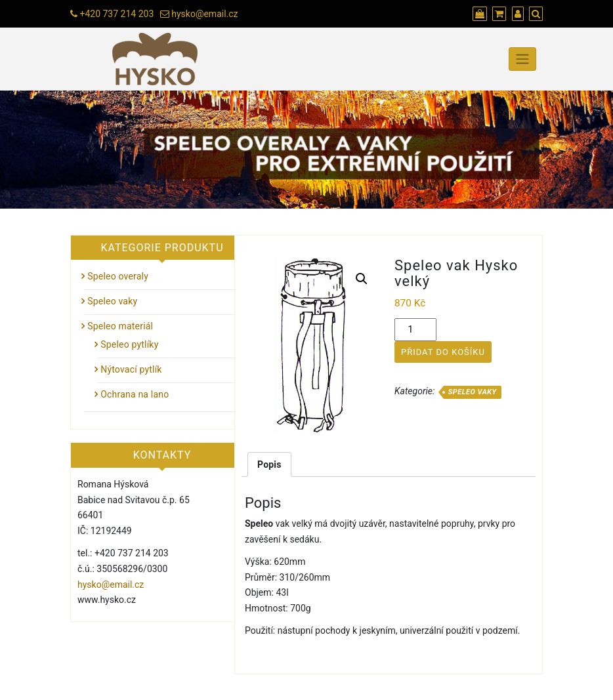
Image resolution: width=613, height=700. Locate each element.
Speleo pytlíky (129, 344)
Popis (269, 464)
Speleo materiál (120, 326)
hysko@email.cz (204, 14)
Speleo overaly (118, 276)
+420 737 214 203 (116, 14)
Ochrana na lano (135, 394)
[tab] (269, 464)
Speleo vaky (473, 392)
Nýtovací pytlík (131, 369)
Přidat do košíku (443, 352)
